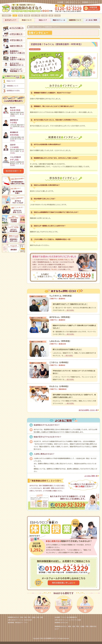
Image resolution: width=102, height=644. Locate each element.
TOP (15, 16)
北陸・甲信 (36, 16)
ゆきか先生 (17, 133)
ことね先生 (17, 146)
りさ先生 (17, 121)
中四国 (27, 16)
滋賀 (51, 16)
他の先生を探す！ (13, 171)
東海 (21, 16)
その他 (57, 16)
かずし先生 (17, 158)
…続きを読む (70, 310)
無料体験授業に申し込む (63, 583)
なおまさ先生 (17, 109)
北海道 (44, 16)
